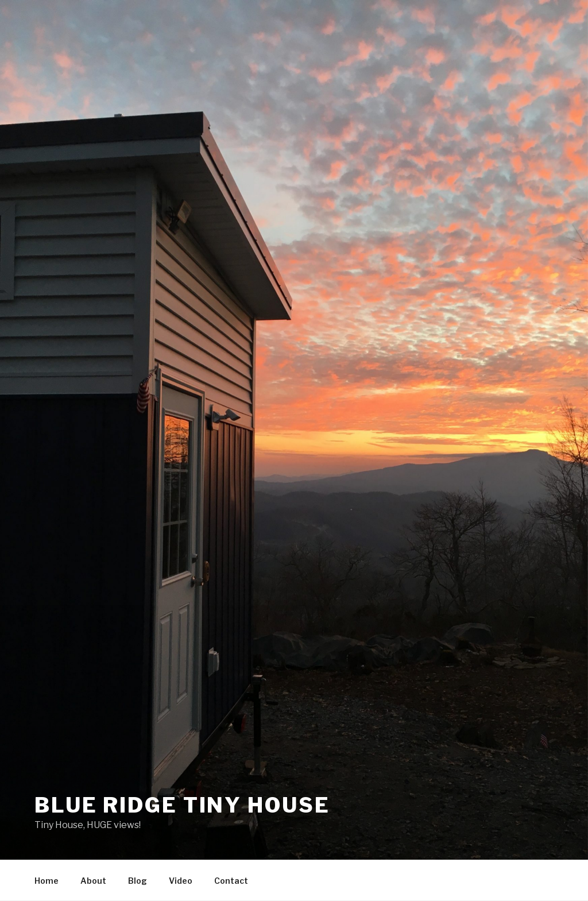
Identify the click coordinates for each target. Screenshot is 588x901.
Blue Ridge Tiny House (182, 805)
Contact (231, 881)
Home (47, 881)
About (93, 881)
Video (181, 881)
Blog (138, 881)
